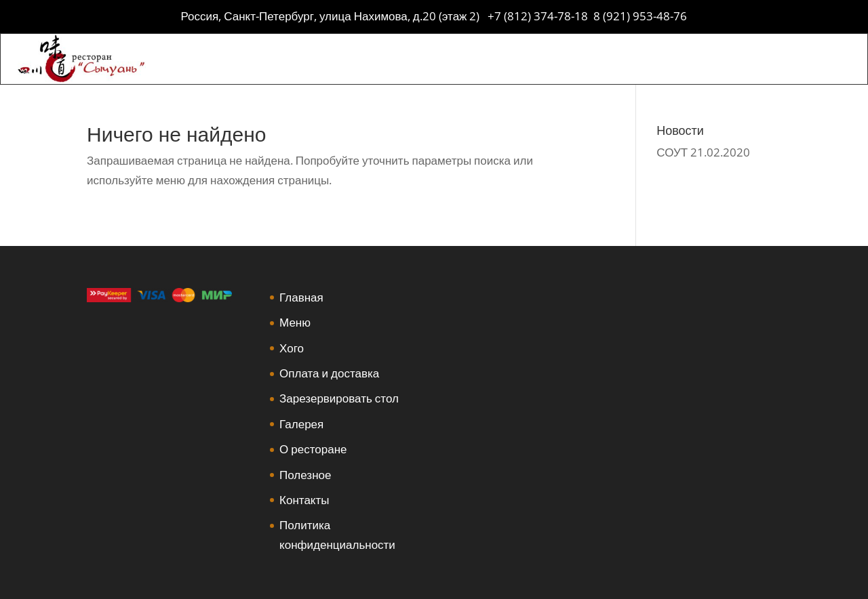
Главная (301, 297)
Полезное (305, 475)
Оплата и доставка (329, 373)
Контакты (304, 500)
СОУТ (672, 152)
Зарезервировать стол (339, 398)
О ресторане (313, 449)
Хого (292, 348)
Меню (295, 322)
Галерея (301, 424)
